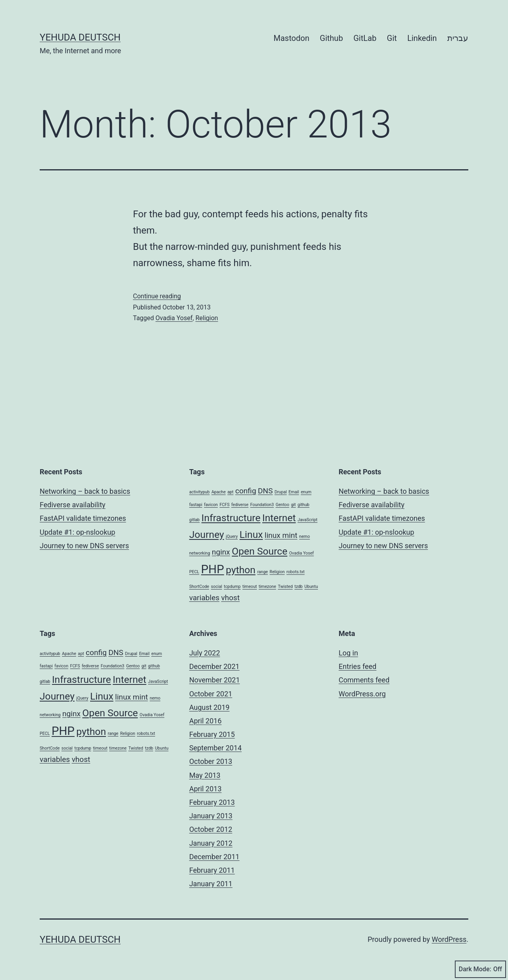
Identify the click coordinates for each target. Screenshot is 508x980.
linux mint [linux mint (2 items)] (281, 535)
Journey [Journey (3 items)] (207, 534)
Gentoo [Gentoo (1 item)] (282, 505)
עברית (458, 38)
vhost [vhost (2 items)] (230, 598)
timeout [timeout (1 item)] (250, 587)
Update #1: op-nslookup (77, 532)
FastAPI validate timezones (83, 518)
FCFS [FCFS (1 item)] (224, 505)
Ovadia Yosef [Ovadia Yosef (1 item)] (302, 553)
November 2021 (215, 680)
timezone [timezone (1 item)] (267, 587)
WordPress (449, 939)
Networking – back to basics (85, 491)
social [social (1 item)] (216, 587)
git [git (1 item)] (293, 505)
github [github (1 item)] (304, 505)
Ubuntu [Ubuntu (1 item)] (311, 587)
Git (392, 38)
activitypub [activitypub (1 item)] (200, 492)
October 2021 (211, 694)
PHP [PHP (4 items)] (213, 569)
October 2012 (211, 829)
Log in (348, 653)
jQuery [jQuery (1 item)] (232, 536)
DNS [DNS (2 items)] (265, 491)
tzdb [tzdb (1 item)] (299, 587)
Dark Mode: (480, 969)
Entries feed (357, 666)
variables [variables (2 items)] (204, 598)
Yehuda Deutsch (80, 37)
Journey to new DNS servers (84, 546)
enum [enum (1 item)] (306, 492)
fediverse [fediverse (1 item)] (240, 505)
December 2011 (215, 857)
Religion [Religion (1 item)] (277, 572)
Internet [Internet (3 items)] (279, 518)
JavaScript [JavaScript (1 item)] (308, 520)
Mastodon (291, 38)
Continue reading (157, 296)
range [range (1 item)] (263, 572)
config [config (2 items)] (246, 491)
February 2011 (212, 870)
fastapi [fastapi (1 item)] (196, 505)
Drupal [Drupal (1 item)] (281, 492)
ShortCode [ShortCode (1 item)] (199, 587)
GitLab (365, 38)
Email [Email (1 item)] (294, 492)
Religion (207, 318)
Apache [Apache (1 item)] (219, 492)
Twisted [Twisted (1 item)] (285, 587)
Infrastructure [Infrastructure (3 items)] (231, 518)
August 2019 (210, 707)
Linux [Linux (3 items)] (251, 534)
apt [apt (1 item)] (230, 492)
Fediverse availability (73, 505)
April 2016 (206, 721)
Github (331, 38)
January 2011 (211, 884)
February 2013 (212, 802)
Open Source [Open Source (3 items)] (260, 551)
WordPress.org (362, 694)
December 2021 (215, 666)
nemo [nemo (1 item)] (305, 536)
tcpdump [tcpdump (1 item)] (232, 587)
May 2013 (205, 775)
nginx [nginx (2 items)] (221, 552)
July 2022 (205, 653)
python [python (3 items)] (241, 570)
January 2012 (211, 843)
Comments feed (364, 680)
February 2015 (212, 734)
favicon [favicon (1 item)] (211, 505)
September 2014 (216, 748)
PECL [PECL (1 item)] (194, 572)
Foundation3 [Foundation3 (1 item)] (262, 505)
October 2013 (211, 761)
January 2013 (211, 816)
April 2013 (206, 789)
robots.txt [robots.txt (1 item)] (296, 572)
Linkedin (422, 38)
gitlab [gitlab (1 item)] (194, 520)
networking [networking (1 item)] (200, 553)
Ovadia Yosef (174, 318)
